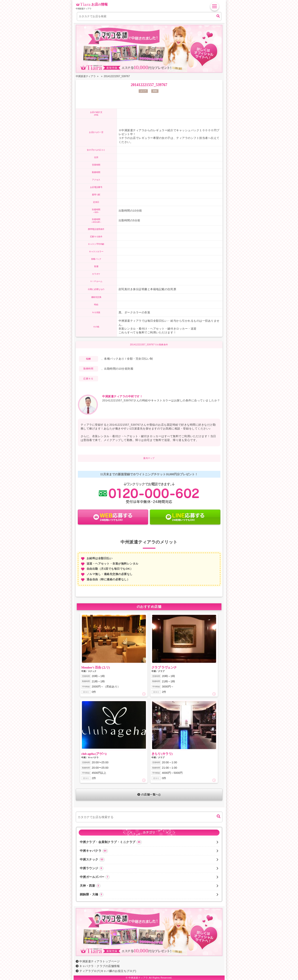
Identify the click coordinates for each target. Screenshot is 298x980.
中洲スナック (149, 860)
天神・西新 (149, 886)
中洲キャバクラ (149, 851)
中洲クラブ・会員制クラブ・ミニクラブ (149, 842)
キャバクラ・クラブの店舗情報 (98, 966)
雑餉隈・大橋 (149, 895)
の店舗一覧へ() (149, 795)
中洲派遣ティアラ (138, 978)
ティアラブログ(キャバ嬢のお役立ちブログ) (106, 971)
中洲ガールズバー (149, 877)
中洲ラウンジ (149, 868)
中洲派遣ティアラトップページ (98, 961)
